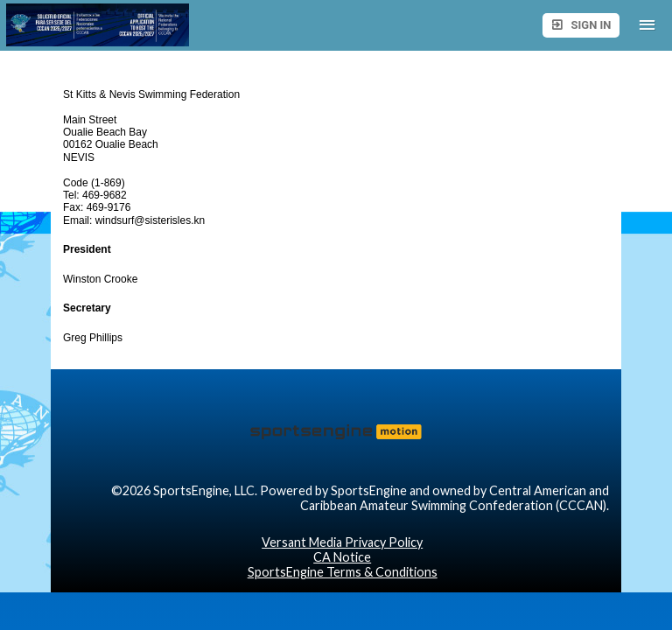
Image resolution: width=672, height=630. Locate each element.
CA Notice (342, 557)
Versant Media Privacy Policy (342, 542)
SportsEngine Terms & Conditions (343, 572)
